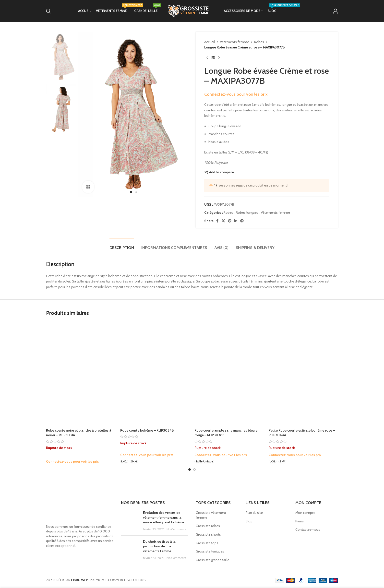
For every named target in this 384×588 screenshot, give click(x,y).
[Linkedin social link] (236, 221)
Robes (259, 42)
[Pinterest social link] (230, 221)
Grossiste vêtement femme (211, 515)
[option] (131, 192)
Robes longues (247, 212)
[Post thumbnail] (130, 521)
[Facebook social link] (217, 221)
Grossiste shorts (208, 534)
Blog (249, 521)
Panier (300, 521)
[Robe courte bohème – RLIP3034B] (155, 374)
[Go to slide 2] (194, 470)
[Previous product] (207, 58)
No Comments (176, 529)
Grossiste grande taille (212, 560)
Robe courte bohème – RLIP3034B (147, 430)
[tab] (122, 245)
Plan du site (254, 513)
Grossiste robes (208, 526)
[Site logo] (192, 11)
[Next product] (219, 58)
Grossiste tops (207, 543)
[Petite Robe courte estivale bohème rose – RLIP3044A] (303, 374)
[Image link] (80, 511)
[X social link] (223, 221)
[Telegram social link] (242, 221)
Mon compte (305, 513)
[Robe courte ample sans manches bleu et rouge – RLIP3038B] (229, 374)
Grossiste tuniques (210, 551)
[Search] (48, 11)
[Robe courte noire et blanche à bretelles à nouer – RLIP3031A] (81, 374)
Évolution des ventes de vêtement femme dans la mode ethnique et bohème (164, 517)
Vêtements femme (234, 42)
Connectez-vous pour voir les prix (236, 94)
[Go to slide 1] (190, 470)
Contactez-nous (308, 529)
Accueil (210, 42)
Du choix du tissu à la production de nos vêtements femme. (159, 546)
